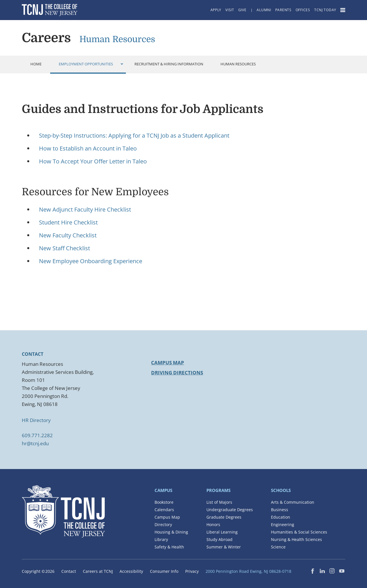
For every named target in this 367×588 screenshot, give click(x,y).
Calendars (164, 510)
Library (161, 539)
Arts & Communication (293, 502)
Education (281, 517)
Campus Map (167, 517)
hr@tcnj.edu (35, 443)
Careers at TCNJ (98, 571)
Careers (46, 38)
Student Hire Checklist (68, 222)
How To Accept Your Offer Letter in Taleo (93, 161)
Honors (213, 524)
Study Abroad (219, 539)
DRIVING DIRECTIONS (177, 373)
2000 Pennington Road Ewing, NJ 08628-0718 (248, 571)
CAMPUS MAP (168, 363)
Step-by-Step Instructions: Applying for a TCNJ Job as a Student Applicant (134, 135)
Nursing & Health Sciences (296, 539)
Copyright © (38, 571)
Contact (69, 571)
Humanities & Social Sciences (299, 532)
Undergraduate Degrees (230, 510)
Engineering (283, 524)
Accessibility (131, 571)
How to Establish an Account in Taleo (88, 148)
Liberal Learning (222, 532)
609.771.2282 (37, 435)
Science (278, 547)
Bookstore (164, 502)
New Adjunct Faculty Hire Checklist (85, 209)
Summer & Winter (224, 547)
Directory (163, 524)
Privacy (192, 571)
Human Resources (117, 39)
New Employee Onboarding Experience (91, 261)
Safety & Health (169, 547)
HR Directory (36, 420)
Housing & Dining (171, 532)
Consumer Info (164, 571)
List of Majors (219, 502)
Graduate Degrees (224, 517)
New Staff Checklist (65, 248)
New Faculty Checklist (68, 235)
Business (280, 510)
